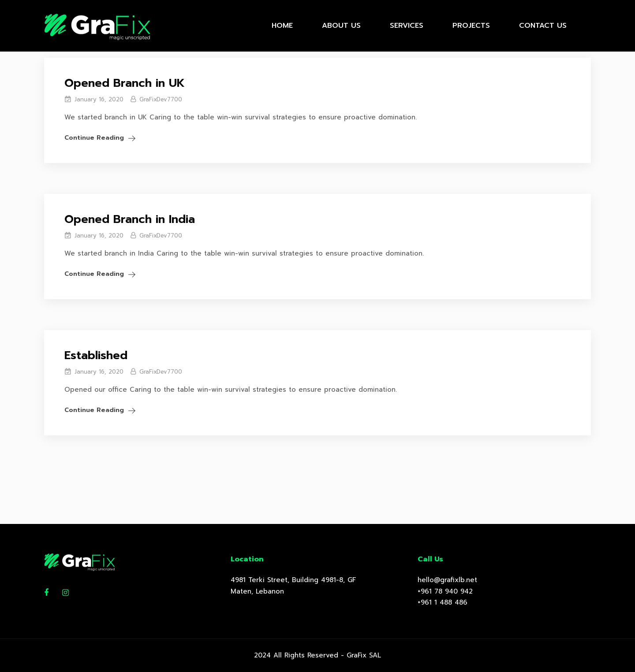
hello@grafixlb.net (447, 580)
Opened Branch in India (130, 219)
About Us (341, 26)
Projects (471, 26)
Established (96, 355)
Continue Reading (94, 138)
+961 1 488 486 (443, 602)
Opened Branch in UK (125, 83)
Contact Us (543, 26)
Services (407, 26)
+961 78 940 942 (445, 591)
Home (282, 26)
